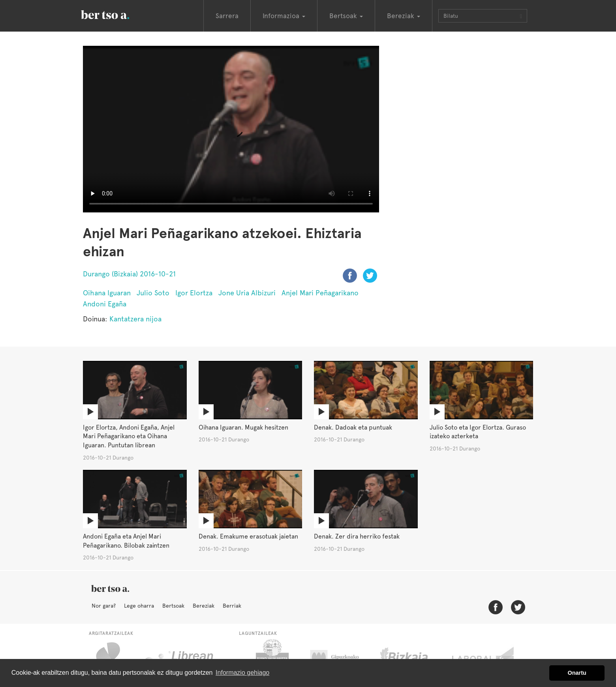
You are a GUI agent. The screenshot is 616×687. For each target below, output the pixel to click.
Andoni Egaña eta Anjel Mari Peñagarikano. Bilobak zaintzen (126, 541)
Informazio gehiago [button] (242, 673)
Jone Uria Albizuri (247, 293)
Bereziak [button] (404, 16)
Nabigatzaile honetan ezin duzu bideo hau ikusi (231, 129)
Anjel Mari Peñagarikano (320, 293)
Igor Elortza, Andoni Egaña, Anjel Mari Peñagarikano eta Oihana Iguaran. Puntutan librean (129, 436)
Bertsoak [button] (346, 16)
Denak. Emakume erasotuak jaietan (248, 536)
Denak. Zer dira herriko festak (357, 536)
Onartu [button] (577, 673)
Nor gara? (104, 606)
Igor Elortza (194, 293)
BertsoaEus (116, 14)
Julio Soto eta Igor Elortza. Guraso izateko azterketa (478, 432)
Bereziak (204, 606)
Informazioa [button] (284, 16)
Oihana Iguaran (107, 293)
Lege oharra (139, 606)
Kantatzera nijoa (135, 319)
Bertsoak (173, 606)
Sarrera (227, 16)
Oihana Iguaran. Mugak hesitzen (243, 427)
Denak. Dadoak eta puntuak (353, 427)
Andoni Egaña (105, 304)
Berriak (232, 606)
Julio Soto (153, 293)
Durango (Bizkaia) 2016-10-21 (129, 274)
